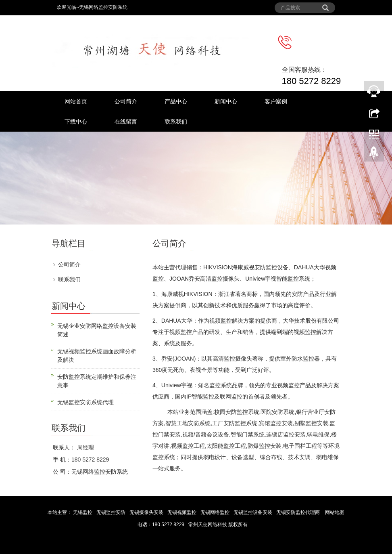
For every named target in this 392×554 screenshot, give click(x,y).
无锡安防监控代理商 (298, 512)
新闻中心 (226, 101)
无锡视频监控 (182, 512)
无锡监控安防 (112, 512)
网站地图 (335, 512)
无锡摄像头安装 (147, 512)
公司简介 (126, 101)
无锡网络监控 (216, 512)
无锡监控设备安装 (253, 512)
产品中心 (176, 101)
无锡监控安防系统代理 (85, 402)
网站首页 (76, 101)
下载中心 (76, 122)
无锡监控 (83, 512)
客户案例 (276, 101)
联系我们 (176, 122)
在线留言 (126, 122)
